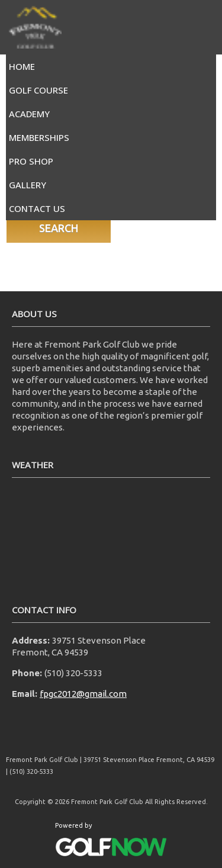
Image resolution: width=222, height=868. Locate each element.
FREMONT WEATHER (111, 534)
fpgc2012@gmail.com (83, 694)
